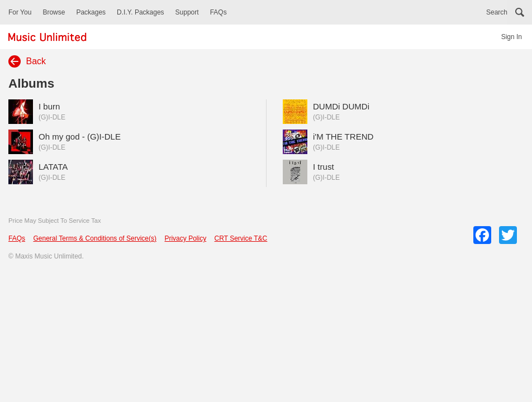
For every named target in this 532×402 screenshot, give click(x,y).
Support (187, 12)
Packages (91, 12)
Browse (54, 12)
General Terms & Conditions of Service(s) (95, 238)
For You (20, 12)
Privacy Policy (185, 238)
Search (497, 12)
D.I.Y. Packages (141, 12)
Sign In (512, 37)
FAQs (218, 12)
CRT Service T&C (241, 238)
